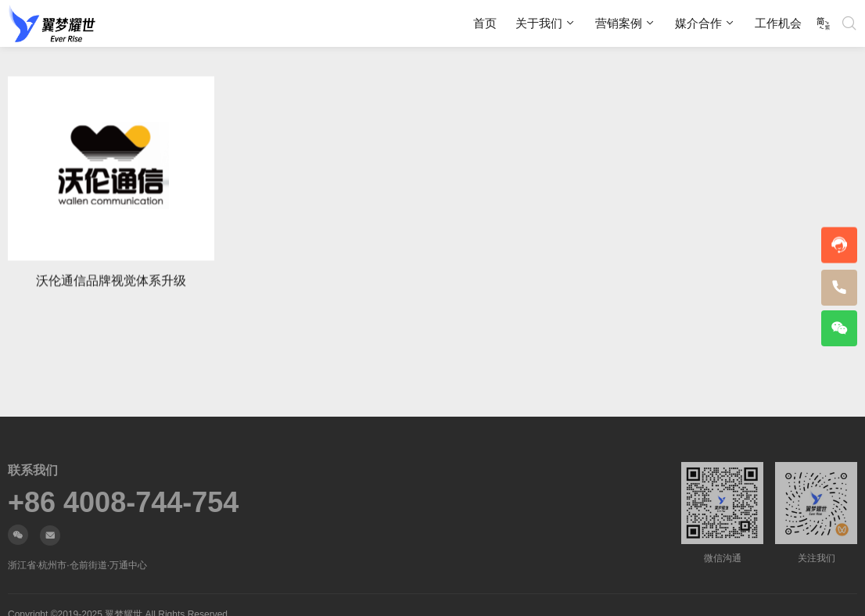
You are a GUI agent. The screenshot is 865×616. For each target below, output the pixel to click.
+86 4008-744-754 (123, 503)
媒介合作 (698, 23)
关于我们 (539, 23)
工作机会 (778, 23)
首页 (485, 23)
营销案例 (619, 23)
